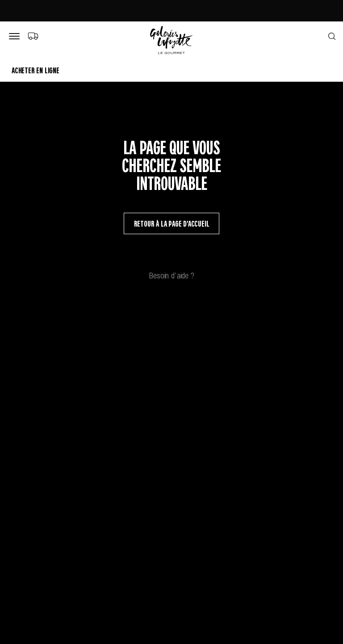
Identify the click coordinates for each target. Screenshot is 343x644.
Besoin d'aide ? (171, 275)
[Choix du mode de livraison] (33, 36)
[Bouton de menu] (16, 37)
